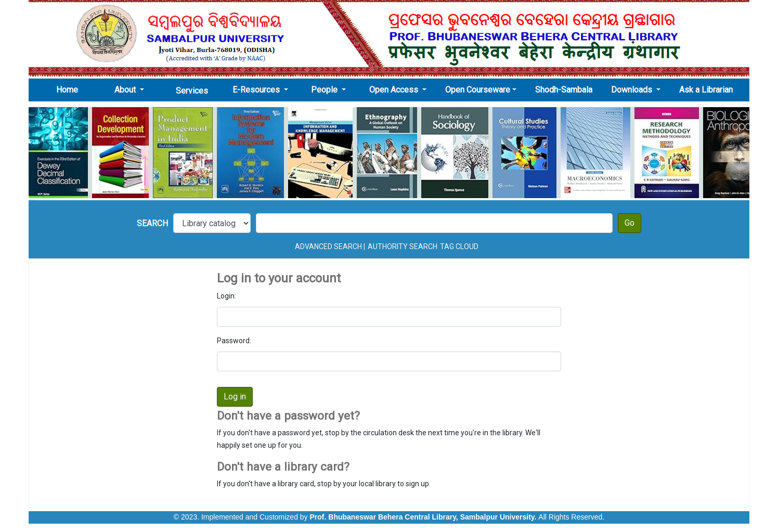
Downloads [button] (633, 90)
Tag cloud (459, 246)
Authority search (403, 246)
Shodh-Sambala (564, 90)
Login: (226, 296)
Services (192, 91)
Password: (234, 341)
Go (630, 223)
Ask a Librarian (706, 90)
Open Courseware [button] (478, 90)
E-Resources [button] (257, 90)
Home (70, 89)
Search (152, 223)
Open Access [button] (395, 90)
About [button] (126, 90)
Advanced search (328, 246)
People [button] (325, 90)
